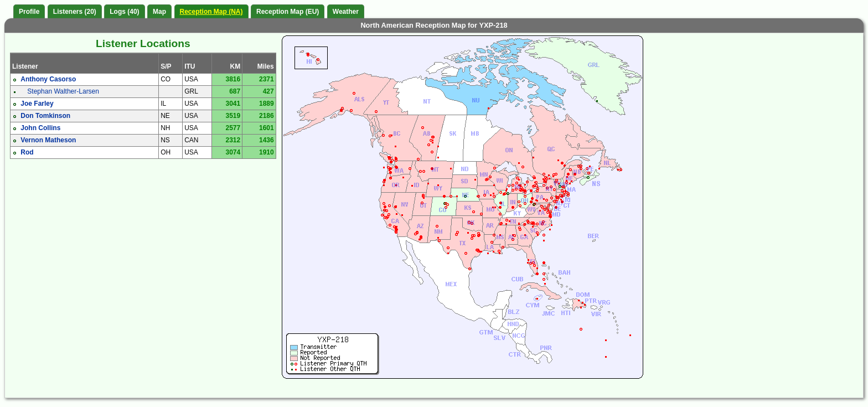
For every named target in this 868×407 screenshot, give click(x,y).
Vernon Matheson (48, 140)
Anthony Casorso (48, 79)
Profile (29, 12)
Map (159, 12)
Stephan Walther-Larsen (63, 91)
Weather (346, 12)
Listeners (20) (75, 12)
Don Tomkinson (45, 116)
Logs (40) (124, 12)
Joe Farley (37, 104)
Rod (27, 152)
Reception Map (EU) (288, 12)
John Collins (40, 128)
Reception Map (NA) (211, 12)
